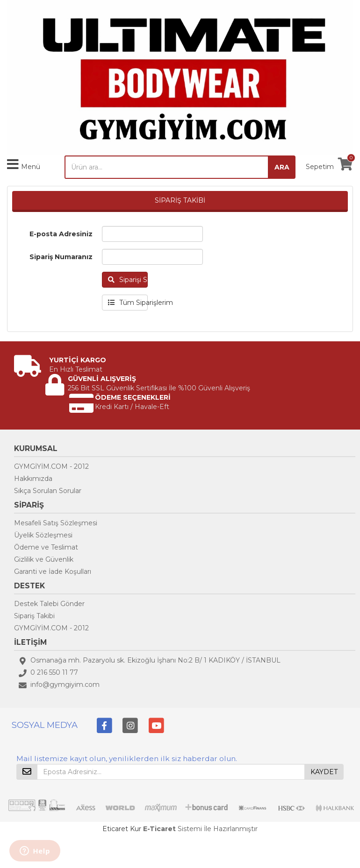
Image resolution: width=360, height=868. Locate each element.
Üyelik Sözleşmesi (43, 535)
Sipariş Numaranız (61, 257)
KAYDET (324, 772)
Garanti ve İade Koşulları (53, 572)
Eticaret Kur (122, 829)
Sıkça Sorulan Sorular (48, 491)
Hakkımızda (33, 479)
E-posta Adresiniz (61, 234)
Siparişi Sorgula (128, 280)
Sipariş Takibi (34, 616)
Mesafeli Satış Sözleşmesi (56, 523)
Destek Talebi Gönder (49, 604)
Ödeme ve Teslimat (46, 547)
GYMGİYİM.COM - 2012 (51, 466)
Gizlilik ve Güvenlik (44, 559)
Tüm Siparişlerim (128, 303)
